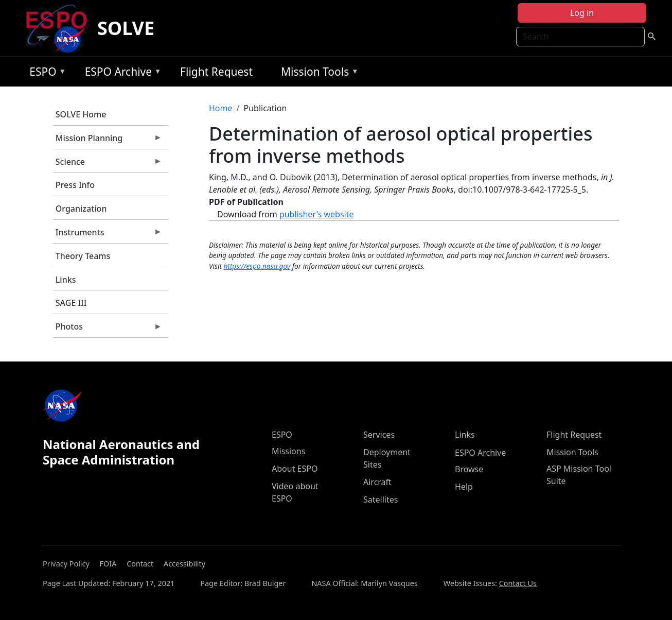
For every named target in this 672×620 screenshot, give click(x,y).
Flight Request (216, 72)
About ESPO (295, 469)
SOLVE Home (81, 114)
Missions (288, 451)
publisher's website (317, 214)
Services (379, 435)
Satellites (381, 500)
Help (464, 487)
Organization (81, 209)
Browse (469, 469)
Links (66, 280)
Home (221, 108)
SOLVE (126, 28)
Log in (582, 13)
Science (108, 164)
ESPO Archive (121, 73)
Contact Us (518, 583)
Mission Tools (317, 73)
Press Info (75, 185)
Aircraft (377, 482)
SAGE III (71, 303)
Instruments (108, 235)
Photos (108, 329)
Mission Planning (108, 141)
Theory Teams (83, 256)
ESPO (45, 73)
